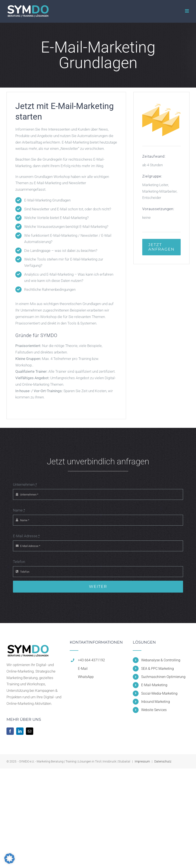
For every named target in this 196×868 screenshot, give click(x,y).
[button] (9, 858)
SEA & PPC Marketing (157, 669)
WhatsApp (86, 677)
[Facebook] (10, 731)
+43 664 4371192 (91, 660)
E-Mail (83, 669)
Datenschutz (163, 761)
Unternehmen (25, 484)
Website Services (154, 710)
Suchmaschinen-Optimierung (163, 677)
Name (19, 510)
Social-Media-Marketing (159, 693)
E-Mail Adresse (26, 536)
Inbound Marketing (156, 702)
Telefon (19, 562)
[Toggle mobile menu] (187, 11)
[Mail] (30, 731)
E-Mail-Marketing (154, 685)
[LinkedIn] (20, 731)
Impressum (142, 761)
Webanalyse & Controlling (161, 660)
